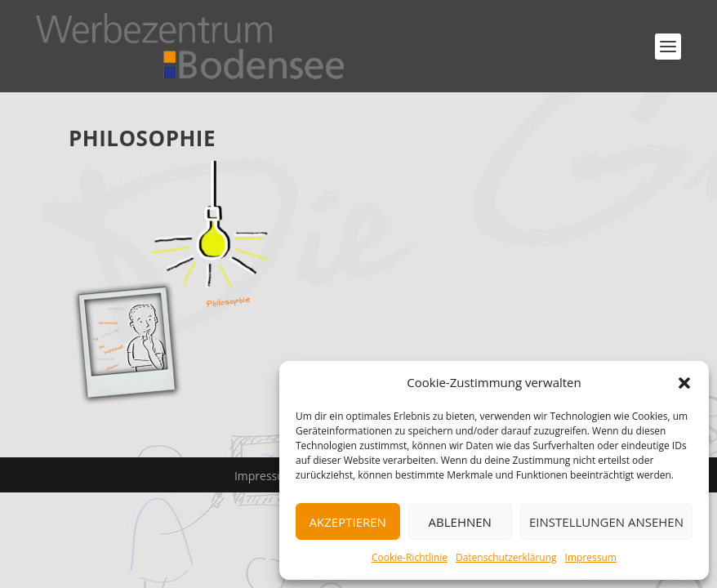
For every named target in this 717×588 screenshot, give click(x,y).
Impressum (591, 557)
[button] (684, 383)
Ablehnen (460, 522)
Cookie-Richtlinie (410, 557)
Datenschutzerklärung (506, 557)
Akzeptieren (348, 522)
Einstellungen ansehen (606, 522)
